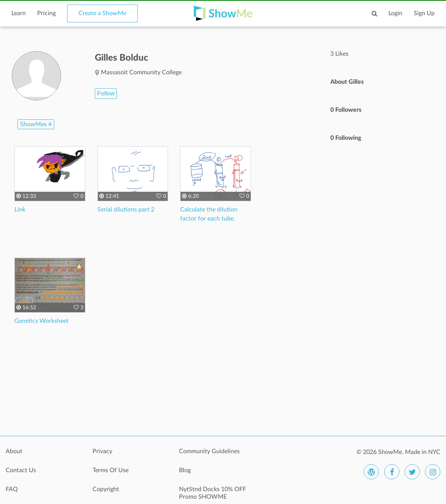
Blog (185, 470)
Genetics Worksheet (42, 321)
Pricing (46, 13)
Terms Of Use (111, 470)
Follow (106, 93)
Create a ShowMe (102, 13)
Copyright (106, 489)
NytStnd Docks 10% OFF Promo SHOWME (213, 493)
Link (20, 210)
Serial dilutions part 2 (126, 210)
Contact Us (21, 470)
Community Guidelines (209, 451)
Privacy (102, 451)
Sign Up (424, 13)
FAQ (12, 489)
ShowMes (36, 124)
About (14, 451)
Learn (19, 13)
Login (395, 13)
